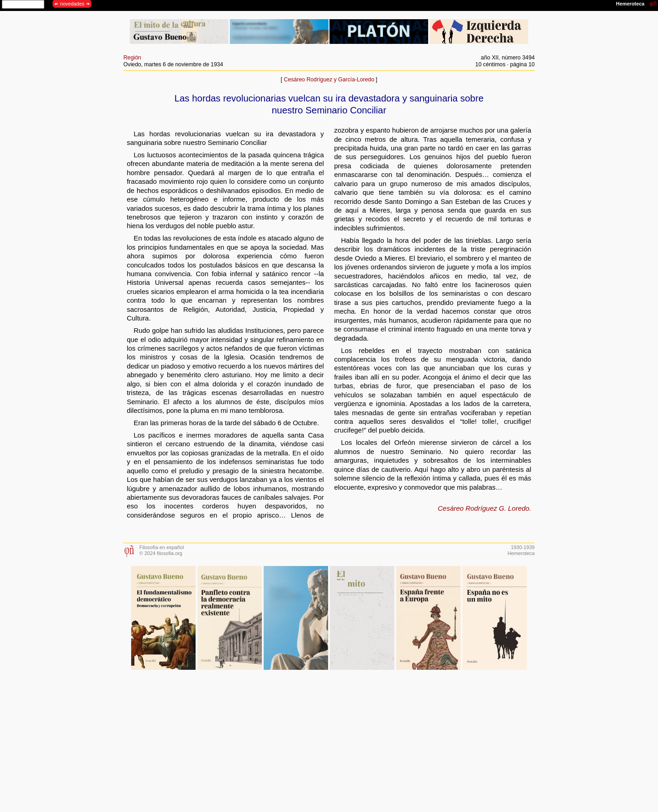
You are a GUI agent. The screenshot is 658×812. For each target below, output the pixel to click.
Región (132, 58)
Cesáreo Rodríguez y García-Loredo (329, 80)
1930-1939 (523, 547)
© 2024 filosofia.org (161, 553)
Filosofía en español (162, 547)
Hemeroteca (521, 553)
